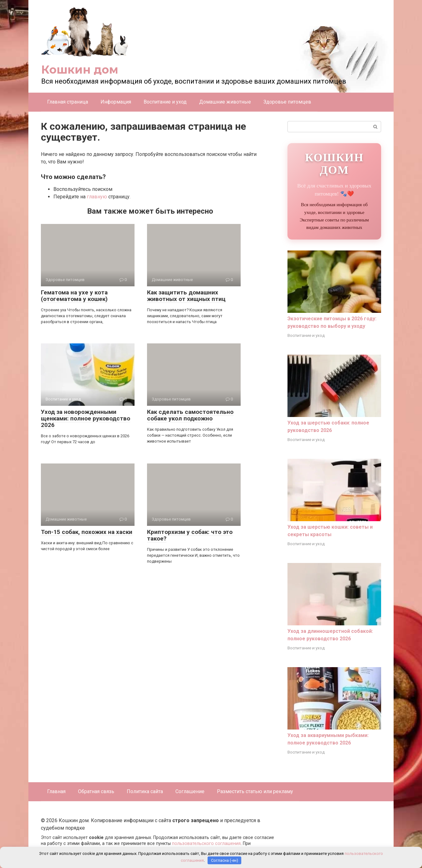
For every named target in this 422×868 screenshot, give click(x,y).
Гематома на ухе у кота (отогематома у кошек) (74, 296)
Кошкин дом (80, 70)
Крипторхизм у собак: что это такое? (190, 535)
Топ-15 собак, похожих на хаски (87, 532)
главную (97, 197)
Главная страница (68, 102)
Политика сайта (145, 791)
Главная (56, 791)
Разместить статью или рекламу (255, 791)
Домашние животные (225, 102)
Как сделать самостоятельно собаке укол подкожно (190, 415)
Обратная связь (96, 791)
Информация (116, 102)
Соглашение (190, 791)
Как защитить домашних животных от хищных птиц (186, 296)
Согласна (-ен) (225, 860)
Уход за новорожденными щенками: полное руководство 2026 (86, 418)
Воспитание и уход (165, 102)
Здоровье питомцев (287, 102)
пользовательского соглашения (206, 844)
